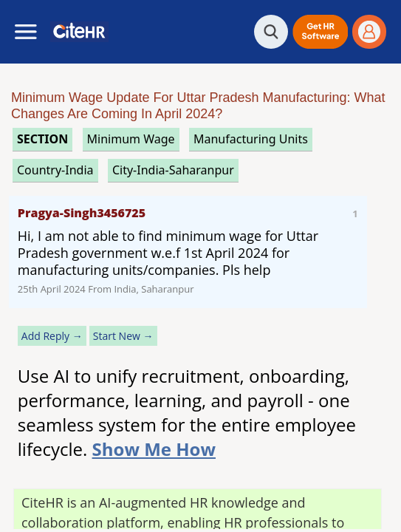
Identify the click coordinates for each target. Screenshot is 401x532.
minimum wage (131, 139)
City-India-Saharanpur (173, 170)
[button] (320, 32)
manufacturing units (251, 139)
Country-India (55, 170)
